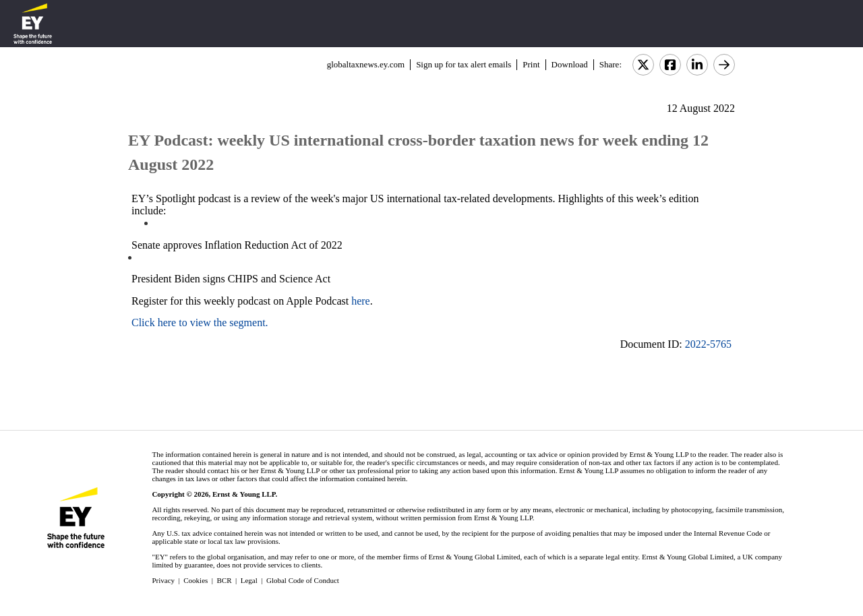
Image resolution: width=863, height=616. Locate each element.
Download (570, 64)
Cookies (196, 580)
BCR (225, 580)
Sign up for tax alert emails (464, 64)
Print (531, 64)
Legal (249, 580)
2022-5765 (708, 344)
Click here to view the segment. (200, 322)
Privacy (163, 580)
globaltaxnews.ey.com (366, 64)
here (361, 301)
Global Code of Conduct (303, 580)
